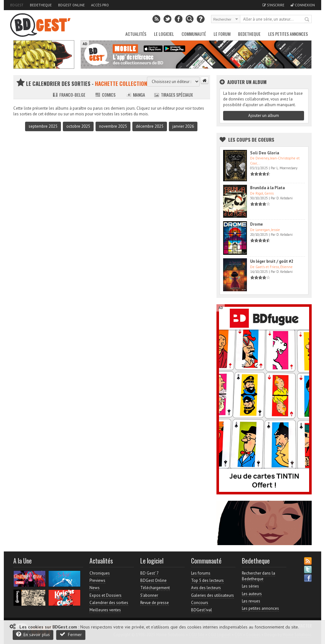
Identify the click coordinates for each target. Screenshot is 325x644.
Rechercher (307, 20)
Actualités (136, 34)
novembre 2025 (113, 126)
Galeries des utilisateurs (212, 595)
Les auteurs (252, 594)
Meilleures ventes (105, 610)
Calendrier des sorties (109, 603)
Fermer (71, 634)
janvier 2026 (183, 126)
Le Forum (222, 34)
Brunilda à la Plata (267, 188)
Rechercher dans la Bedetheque (259, 576)
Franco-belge (69, 95)
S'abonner (149, 595)
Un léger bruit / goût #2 (272, 261)
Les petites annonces (288, 34)
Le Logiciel (164, 34)
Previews (97, 580)
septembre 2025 (43, 126)
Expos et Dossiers (106, 595)
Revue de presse (155, 603)
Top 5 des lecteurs (207, 580)
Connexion (303, 5)
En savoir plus (33, 634)
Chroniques (100, 573)
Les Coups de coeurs (251, 139)
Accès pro (100, 5)
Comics (105, 95)
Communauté (194, 34)
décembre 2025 (150, 126)
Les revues (251, 601)
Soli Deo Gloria (265, 153)
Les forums (201, 573)
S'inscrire (273, 5)
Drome (256, 224)
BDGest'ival (202, 610)
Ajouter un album (264, 116)
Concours (200, 603)
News (95, 588)
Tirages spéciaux (174, 95)
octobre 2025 (78, 126)
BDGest (17, 5)
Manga (136, 95)
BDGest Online (71, 5)
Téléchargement (155, 588)
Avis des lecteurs (206, 588)
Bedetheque (41, 5)
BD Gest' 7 (149, 573)
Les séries (250, 586)
